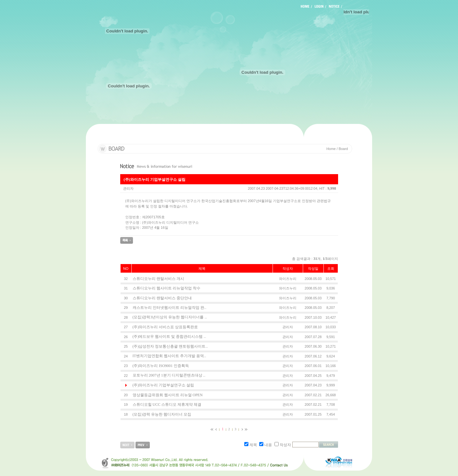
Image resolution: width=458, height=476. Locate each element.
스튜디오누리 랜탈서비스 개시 (158, 279)
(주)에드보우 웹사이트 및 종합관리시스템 (169, 337)
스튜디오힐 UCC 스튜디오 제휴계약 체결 (167, 405)
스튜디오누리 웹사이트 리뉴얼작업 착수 (167, 288)
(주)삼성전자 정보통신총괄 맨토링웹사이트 (170, 346)
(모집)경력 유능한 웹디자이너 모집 (162, 414)
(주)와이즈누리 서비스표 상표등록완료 (165, 327)
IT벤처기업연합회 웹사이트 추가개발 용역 (169, 356)
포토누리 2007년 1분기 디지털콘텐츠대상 (169, 375)
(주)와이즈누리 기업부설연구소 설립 (163, 385)
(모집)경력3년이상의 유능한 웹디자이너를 (170, 317)
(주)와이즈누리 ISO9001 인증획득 (161, 366)
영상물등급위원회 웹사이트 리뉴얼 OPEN (168, 395)
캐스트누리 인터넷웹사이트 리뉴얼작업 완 (170, 308)
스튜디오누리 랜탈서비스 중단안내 (162, 298)
